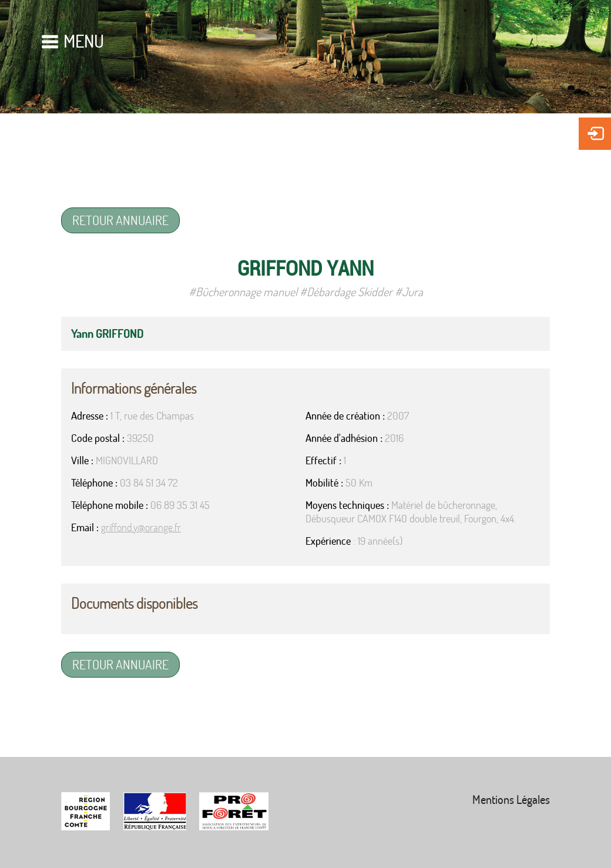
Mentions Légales (511, 800)
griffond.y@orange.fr (141, 527)
